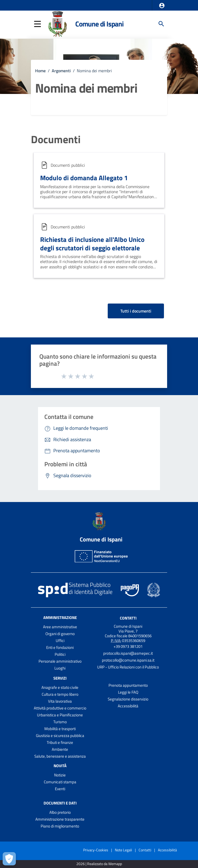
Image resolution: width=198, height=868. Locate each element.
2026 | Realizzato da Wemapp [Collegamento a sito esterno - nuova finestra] (99, 864)
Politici (60, 654)
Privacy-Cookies (96, 850)
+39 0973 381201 (128, 646)
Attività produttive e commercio (60, 708)
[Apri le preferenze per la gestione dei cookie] (9, 859)
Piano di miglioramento (60, 826)
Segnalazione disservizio (128, 699)
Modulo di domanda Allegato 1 (84, 178)
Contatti (128, 618)
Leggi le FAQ (128, 692)
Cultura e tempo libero (60, 694)
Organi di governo (60, 634)
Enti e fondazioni (60, 647)
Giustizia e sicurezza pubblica (60, 736)
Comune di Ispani (99, 24)
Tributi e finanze (60, 742)
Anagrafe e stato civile (60, 687)
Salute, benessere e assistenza (60, 756)
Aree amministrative (60, 627)
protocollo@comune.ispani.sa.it (128, 660)
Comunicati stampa (60, 782)
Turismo (60, 722)
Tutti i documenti (136, 311)
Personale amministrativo (60, 661)
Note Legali (123, 850)
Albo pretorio (60, 812)
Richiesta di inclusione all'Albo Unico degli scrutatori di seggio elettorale (92, 244)
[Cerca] (161, 24)
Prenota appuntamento (128, 685)
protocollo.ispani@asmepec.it (128, 653)
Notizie (60, 775)
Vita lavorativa (60, 701)
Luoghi (60, 668)
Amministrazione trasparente (60, 819)
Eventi (60, 789)
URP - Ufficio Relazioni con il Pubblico (128, 667)
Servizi (60, 678)
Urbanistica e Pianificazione (60, 715)
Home (40, 71)
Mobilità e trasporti (60, 729)
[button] (162, 6)
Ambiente (60, 749)
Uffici (60, 641)
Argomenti (61, 71)
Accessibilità (128, 706)
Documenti (56, 139)
